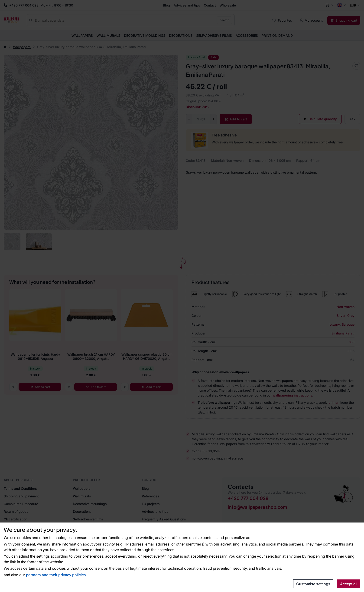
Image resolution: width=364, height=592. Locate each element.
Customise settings (313, 584)
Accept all (349, 584)
